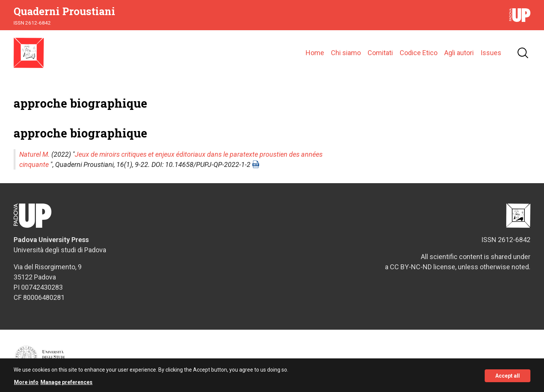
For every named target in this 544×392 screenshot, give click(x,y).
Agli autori (459, 53)
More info (26, 384)
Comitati (380, 53)
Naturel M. (35, 154)
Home (315, 53)
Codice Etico (419, 53)
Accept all (508, 378)
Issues (491, 53)
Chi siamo (346, 53)
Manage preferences (66, 384)
